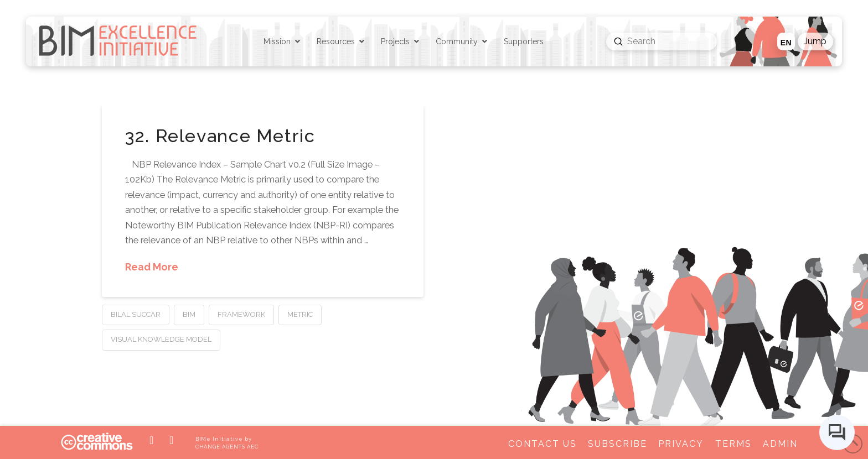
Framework (241, 314)
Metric (300, 314)
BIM (189, 314)
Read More (152, 267)
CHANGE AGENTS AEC (227, 447)
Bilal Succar (136, 314)
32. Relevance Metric (220, 136)
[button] (815, 41)
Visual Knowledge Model (161, 339)
